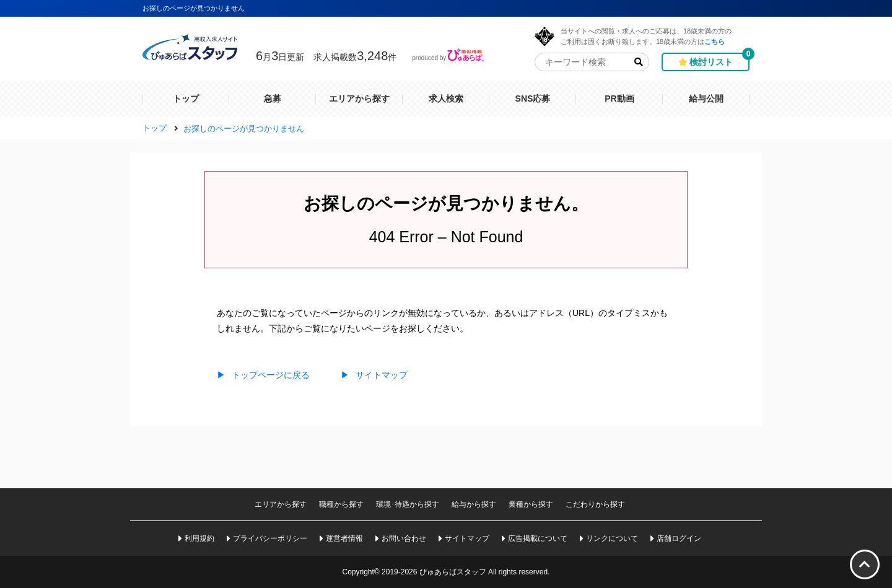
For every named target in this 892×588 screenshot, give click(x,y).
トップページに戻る (263, 375)
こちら (715, 41)
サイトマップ (374, 375)
